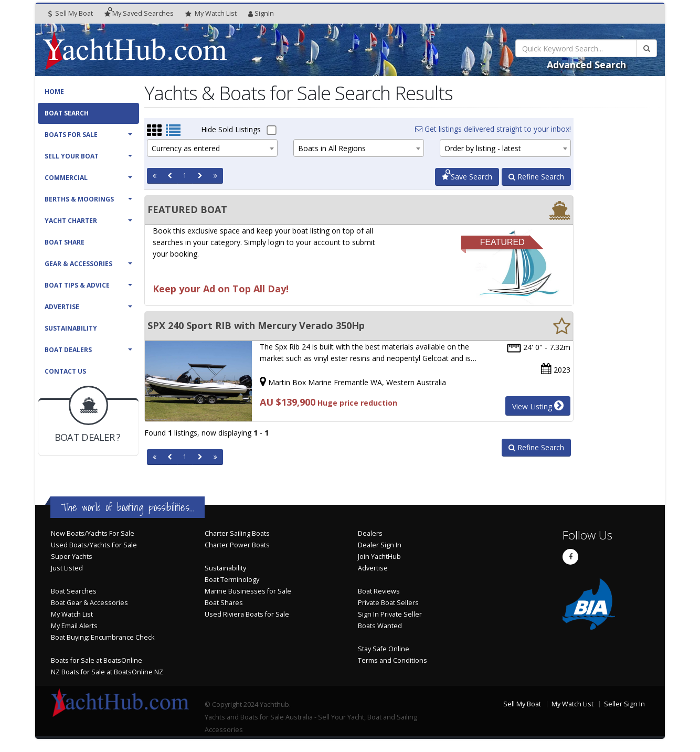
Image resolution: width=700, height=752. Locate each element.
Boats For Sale (71, 135)
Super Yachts (72, 557)
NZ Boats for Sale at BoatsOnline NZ (107, 672)
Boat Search (67, 113)
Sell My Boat (71, 13)
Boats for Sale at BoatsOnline (97, 660)
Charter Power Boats (237, 545)
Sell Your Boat (72, 156)
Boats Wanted (380, 626)
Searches (139, 13)
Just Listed (67, 568)
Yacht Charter (71, 221)
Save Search (467, 177)
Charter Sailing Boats (237, 533)
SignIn (261, 13)
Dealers (370, 533)
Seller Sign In (624, 704)
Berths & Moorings (79, 199)
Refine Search (536, 177)
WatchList (211, 14)
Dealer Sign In (380, 545)
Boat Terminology (232, 580)
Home (54, 92)
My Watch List (72, 614)
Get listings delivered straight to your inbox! (493, 129)
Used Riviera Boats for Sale (247, 614)
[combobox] (212, 148)
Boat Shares (224, 603)
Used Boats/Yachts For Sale (94, 545)
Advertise (62, 307)
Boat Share (65, 242)
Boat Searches (74, 591)
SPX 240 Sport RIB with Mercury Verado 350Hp (256, 325)
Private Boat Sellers (388, 603)
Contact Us (65, 371)
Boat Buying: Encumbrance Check (103, 637)
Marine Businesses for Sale (248, 591)
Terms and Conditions (393, 660)
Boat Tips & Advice (77, 285)
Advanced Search (586, 65)
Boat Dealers (68, 350)
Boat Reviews (379, 591)
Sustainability (71, 328)
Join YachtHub (379, 557)
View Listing (538, 406)
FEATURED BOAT (187, 209)
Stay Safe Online (384, 649)
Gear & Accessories (78, 264)
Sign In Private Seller (390, 614)
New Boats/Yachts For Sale (93, 533)
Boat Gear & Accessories (89, 603)
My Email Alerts (74, 626)
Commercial (66, 178)
